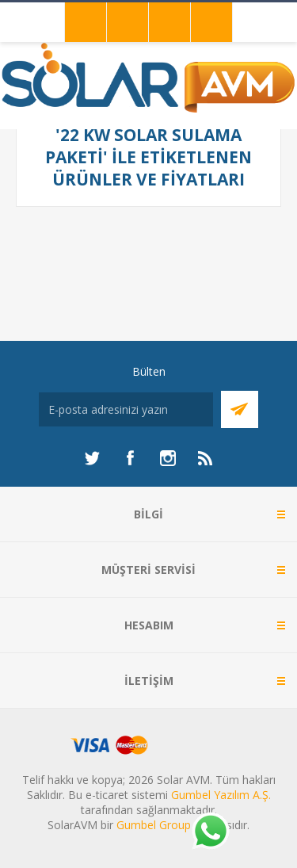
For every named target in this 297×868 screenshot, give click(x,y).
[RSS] (206, 458)
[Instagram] (168, 458)
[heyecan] (92, 458)
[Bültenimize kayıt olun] (126, 409)
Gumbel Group (154, 825)
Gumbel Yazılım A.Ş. (221, 795)
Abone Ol (240, 409)
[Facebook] (130, 458)
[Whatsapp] (210, 832)
